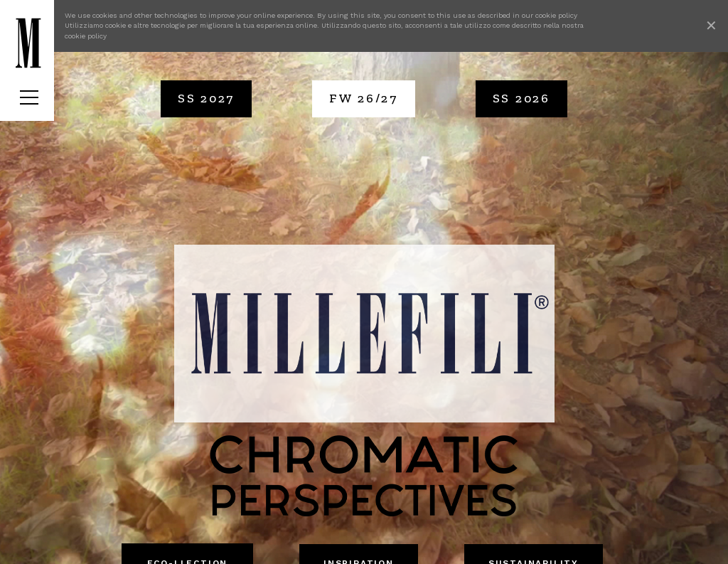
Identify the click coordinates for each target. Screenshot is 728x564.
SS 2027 (206, 98)
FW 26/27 (364, 98)
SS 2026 (521, 98)
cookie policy (556, 15)
